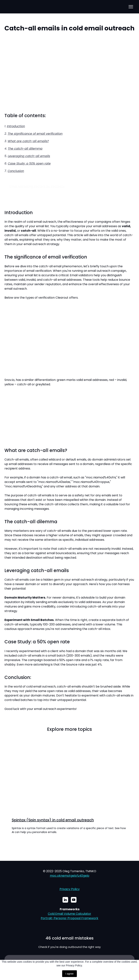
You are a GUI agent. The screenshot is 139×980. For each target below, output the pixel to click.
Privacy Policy (70, 889)
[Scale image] (69, 73)
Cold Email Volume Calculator (69, 914)
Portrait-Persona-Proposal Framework (69, 918)
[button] (65, 900)
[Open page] (69, 778)
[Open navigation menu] (131, 7)
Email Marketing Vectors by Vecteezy (37, 186)
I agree (70, 974)
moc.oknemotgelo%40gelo (70, 876)
